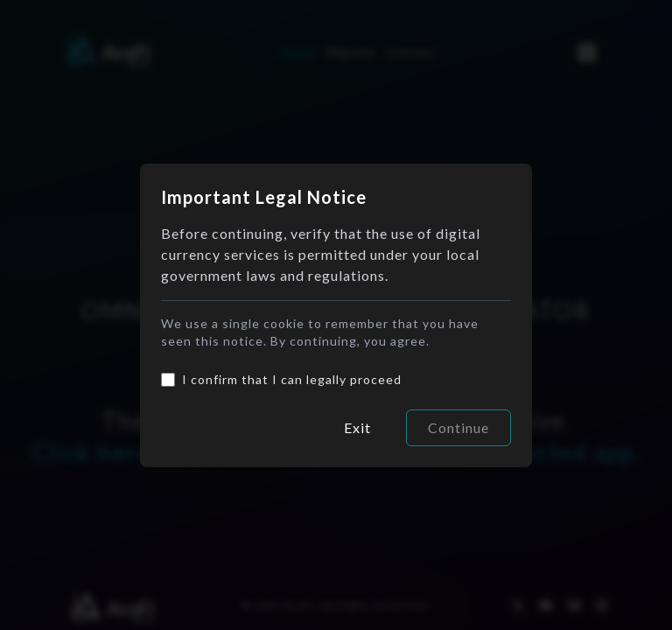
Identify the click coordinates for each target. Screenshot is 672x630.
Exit (357, 427)
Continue (458, 427)
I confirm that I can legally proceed (292, 379)
